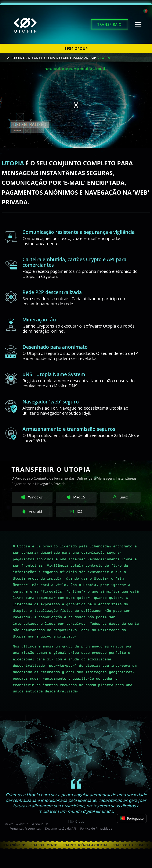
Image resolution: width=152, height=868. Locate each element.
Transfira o (110, 24)
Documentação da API (61, 828)
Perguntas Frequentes (25, 828)
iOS (76, 512)
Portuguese (132, 818)
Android (32, 512)
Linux (120, 497)
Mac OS (76, 497)
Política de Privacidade (96, 828)
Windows (32, 497)
